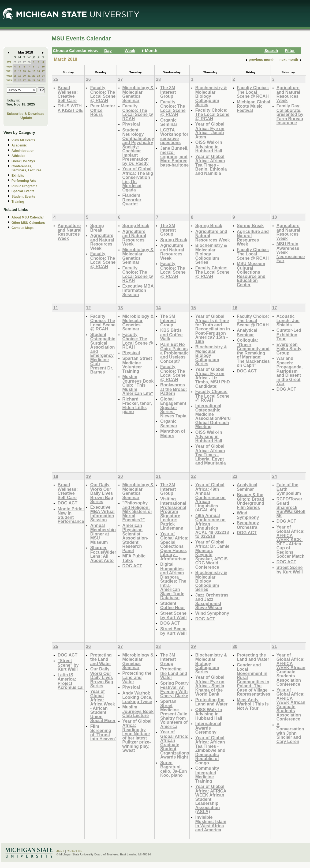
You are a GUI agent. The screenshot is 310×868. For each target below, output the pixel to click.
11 (15, 71)
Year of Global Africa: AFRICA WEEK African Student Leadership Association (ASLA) (211, 799)
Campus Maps (23, 228)
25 (15, 62)
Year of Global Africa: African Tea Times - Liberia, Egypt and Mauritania (211, 454)
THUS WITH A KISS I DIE (70, 108)
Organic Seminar (169, 122)
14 (29, 71)
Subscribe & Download (26, 114)
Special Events (23, 191)
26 (20, 62)
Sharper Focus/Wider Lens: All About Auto (103, 554)
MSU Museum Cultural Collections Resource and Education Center (251, 274)
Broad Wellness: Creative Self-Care (68, 94)
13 (24, 71)
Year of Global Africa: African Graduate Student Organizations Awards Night (175, 744)
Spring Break (97, 228)
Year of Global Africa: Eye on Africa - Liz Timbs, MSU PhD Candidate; (213, 378)
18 (15, 76)
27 (24, 62)
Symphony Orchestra (248, 525)
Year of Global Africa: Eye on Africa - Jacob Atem (210, 130)
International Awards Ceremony (208, 728)
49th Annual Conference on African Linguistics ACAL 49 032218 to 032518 (212, 526)
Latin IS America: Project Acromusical (71, 681)
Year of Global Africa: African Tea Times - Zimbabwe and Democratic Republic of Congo (210, 750)
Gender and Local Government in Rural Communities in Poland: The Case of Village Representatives (254, 680)
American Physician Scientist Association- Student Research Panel (135, 538)
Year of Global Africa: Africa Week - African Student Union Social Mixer (103, 706)
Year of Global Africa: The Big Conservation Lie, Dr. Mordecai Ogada (138, 179)
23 (38, 76)
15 (34, 71)
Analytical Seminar (247, 332)
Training (18, 202)
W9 (9, 62)
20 (24, 76)
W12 (9, 76)
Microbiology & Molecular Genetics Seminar (138, 94)
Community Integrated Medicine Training (207, 775)
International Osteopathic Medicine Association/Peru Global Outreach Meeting (213, 416)
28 (29, 62)
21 (29, 76)
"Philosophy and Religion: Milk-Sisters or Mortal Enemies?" (137, 511)
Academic (19, 145)
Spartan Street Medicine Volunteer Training (137, 365)
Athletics (18, 156)
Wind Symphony (212, 613)
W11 (9, 71)
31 (43, 80)
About (60, 851)
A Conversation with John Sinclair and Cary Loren (290, 733)
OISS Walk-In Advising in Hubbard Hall (209, 146)
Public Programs (24, 186)
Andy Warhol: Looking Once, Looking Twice (137, 697)
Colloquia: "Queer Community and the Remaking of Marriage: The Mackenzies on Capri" (253, 353)
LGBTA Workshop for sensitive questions (174, 136)
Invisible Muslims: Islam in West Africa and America (211, 824)
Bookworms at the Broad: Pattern (174, 389)
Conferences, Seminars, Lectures (27, 168)
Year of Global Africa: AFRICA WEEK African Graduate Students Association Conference (291, 670)
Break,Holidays (23, 161)
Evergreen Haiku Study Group (289, 349)
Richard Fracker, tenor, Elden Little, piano (137, 405)
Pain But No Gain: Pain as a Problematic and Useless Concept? (174, 353)
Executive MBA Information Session (138, 290)
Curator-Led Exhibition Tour (289, 334)
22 (34, 76)
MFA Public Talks (134, 558)
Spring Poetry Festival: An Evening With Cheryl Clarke (174, 689)
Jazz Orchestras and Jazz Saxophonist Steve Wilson (212, 601)
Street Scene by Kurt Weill (173, 615)
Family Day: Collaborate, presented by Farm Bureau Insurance (290, 114)
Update (26, 118)
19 (20, 76)
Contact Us (74, 851)
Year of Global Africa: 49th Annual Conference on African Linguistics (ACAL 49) (210, 497)
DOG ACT (247, 371)
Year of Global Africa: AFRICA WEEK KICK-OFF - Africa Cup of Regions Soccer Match (291, 542)
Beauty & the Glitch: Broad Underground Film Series (251, 501)
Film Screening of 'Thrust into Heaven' (103, 733)
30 (38, 80)
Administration (23, 151)
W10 (9, 67)
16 (38, 71)
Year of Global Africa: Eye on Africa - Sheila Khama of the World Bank (210, 686)
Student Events (23, 197)
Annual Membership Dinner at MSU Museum (103, 534)
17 (43, 71)
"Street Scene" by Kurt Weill (68, 665)
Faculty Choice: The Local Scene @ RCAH (103, 94)
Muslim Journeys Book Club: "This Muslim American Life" (138, 385)
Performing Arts (24, 181)
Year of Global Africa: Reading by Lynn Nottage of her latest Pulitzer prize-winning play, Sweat (137, 736)
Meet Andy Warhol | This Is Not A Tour (253, 704)
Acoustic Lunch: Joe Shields (288, 320)
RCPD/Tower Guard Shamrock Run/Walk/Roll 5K (291, 507)
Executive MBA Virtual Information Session (102, 514)
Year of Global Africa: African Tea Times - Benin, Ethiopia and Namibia (211, 165)
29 (34, 80)
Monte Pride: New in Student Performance (71, 515)
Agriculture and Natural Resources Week (288, 94)
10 (43, 67)
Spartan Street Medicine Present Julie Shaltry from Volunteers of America (174, 714)
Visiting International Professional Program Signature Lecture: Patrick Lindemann (173, 514)
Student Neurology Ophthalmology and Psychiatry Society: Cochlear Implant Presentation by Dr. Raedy (138, 147)
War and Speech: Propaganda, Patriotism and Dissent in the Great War (290, 371)
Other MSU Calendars (28, 223)
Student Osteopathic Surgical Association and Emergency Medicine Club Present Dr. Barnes (103, 353)
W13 (9, 80)
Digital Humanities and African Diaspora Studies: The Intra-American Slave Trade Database (173, 581)
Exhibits (18, 176)
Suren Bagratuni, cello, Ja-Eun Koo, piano (174, 769)
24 (43, 76)
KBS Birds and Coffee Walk (171, 334)
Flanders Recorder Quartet (132, 199)
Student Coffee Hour (173, 605)
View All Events (23, 140)
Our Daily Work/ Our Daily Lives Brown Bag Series (102, 493)
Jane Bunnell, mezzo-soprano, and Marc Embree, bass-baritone (174, 156)
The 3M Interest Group (168, 92)
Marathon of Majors (173, 433)
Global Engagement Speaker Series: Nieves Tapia (173, 407)
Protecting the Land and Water (101, 659)
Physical (131, 124)
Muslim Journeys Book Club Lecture (138, 711)
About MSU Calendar (28, 217)
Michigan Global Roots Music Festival (254, 106)
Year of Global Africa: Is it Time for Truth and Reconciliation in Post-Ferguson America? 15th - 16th (213, 329)
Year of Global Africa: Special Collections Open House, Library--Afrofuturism (174, 546)
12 (20, 71)
